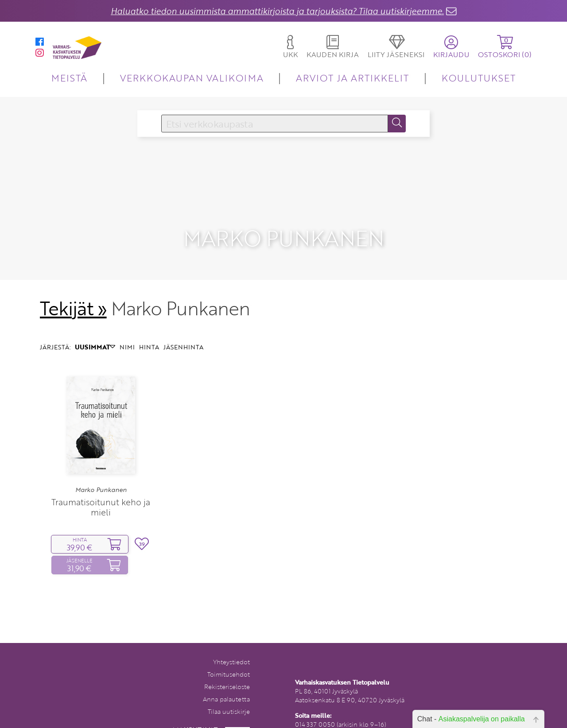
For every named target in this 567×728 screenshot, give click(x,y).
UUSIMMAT (95, 332)
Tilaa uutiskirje (229, 697)
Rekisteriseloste (227, 672)
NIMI (127, 332)
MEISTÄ (69, 78)
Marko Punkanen (101, 475)
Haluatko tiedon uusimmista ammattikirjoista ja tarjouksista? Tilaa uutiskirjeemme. (277, 11)
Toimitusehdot (229, 660)
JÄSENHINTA (183, 332)
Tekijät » (73, 294)
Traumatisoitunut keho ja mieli (101, 492)
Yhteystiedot (231, 647)
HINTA (149, 332)
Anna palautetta (226, 684)
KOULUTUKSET (479, 78)
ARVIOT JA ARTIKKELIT (352, 78)
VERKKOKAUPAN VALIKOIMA (192, 78)
